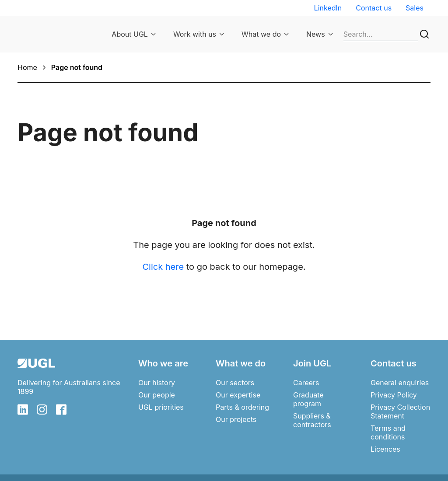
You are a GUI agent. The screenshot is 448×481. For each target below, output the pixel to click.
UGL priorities (161, 407)
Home (27, 67)
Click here (163, 267)
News (316, 34)
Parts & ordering (242, 407)
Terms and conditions (388, 432)
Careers (306, 383)
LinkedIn (328, 8)
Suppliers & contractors (312, 420)
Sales (415, 8)
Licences (385, 449)
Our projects (236, 419)
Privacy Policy (394, 395)
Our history (157, 383)
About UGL (130, 34)
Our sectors (235, 383)
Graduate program (308, 399)
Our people (157, 395)
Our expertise (238, 395)
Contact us (374, 8)
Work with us (195, 34)
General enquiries (400, 383)
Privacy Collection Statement (400, 411)
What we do (261, 34)
